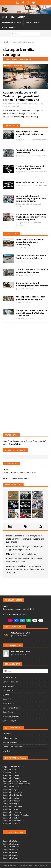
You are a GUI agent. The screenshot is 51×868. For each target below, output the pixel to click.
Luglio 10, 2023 (23, 156)
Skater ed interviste (11, 716)
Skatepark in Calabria (12, 775)
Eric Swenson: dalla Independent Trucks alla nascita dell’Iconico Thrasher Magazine (31, 217)
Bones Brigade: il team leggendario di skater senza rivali (30, 134)
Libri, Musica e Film (10, 682)
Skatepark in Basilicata (12, 772)
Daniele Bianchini (20, 651)
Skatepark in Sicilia (10, 809)
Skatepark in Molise (11, 798)
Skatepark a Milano (11, 847)
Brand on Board (9, 677)
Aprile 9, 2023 (22, 261)
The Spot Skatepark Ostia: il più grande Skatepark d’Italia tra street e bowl (31, 313)
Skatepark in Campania (12, 778)
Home (5, 17)
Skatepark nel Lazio (11, 787)
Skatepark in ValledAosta (13, 821)
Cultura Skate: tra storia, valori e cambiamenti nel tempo (32, 271)
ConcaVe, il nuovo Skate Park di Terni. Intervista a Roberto (31, 257)
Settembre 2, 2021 (24, 319)
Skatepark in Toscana (12, 812)
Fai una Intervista (10, 742)
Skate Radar (8, 712)
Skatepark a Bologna (11, 841)
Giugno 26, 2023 (23, 223)
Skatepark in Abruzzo (12, 770)
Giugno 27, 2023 (23, 204)
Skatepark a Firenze (11, 844)
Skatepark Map (18, 17)
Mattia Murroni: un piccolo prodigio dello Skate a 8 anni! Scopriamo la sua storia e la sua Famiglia (25, 539)
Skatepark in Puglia (11, 804)
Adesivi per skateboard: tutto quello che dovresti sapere (30, 298)
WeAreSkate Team (32, 103)
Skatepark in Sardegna (12, 806)
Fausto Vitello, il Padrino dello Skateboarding (30, 151)
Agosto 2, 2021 (23, 302)
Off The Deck (11, 126)
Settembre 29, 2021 (13, 103)
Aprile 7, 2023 (22, 248)
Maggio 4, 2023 (23, 275)
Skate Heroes (8, 703)
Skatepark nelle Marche (13, 795)
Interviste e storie (11, 22)
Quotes (6, 695)
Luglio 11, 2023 (23, 140)
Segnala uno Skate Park (13, 747)
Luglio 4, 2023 (22, 185)
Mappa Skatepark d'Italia (13, 767)
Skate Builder (8, 699)
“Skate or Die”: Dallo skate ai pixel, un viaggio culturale (30, 167)
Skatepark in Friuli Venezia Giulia (16, 784)
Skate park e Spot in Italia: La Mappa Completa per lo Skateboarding (30, 242)
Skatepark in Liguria (11, 789)
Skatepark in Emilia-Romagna (15, 781)
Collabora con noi (10, 738)
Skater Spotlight (9, 721)
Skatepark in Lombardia (13, 792)
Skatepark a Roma (10, 855)
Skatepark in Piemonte (12, 801)
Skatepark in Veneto (11, 823)
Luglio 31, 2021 (23, 289)
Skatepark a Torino (11, 858)
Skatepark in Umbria (11, 818)
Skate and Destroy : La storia (30, 182)
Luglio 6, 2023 (22, 172)
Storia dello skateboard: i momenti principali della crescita (32, 284)
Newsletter (7, 751)
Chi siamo (7, 734)
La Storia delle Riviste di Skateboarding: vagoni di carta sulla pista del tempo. (31, 198)
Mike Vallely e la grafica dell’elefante (22, 554)
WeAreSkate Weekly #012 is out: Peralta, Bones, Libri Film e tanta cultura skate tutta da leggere (25, 569)
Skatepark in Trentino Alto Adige (16, 815)
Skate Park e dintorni (11, 708)
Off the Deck (31, 22)
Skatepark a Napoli (11, 850)
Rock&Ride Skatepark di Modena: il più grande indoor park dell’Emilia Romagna (23, 96)
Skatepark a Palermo (11, 852)
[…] (39, 117)
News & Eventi (9, 28)
